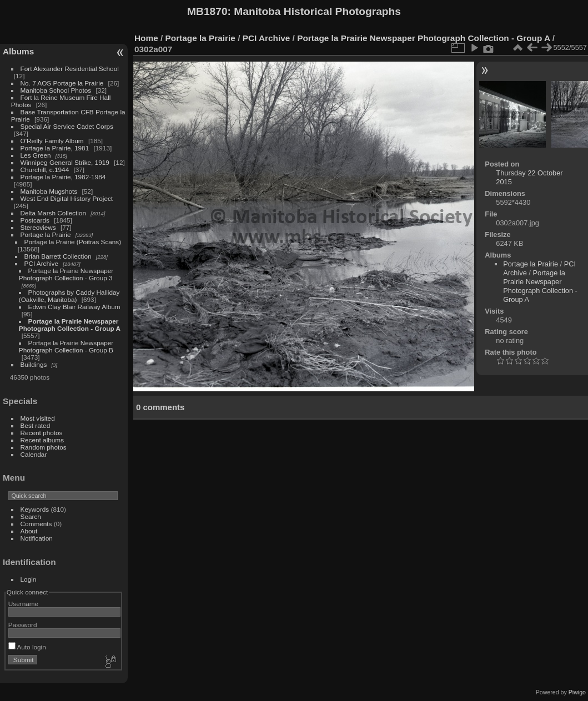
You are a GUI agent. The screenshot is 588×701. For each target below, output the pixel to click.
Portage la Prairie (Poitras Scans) (73, 242)
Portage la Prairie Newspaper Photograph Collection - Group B (66, 346)
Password (23, 625)
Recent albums (42, 440)
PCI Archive (41, 263)
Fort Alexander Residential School (70, 69)
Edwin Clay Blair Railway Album (74, 307)
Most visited (38, 418)
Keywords (35, 509)
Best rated (36, 425)
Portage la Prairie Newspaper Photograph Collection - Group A (70, 325)
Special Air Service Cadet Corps (67, 126)
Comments (36, 524)
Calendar (34, 454)
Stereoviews (38, 227)
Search (31, 516)
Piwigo (577, 692)
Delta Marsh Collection (53, 213)
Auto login (27, 647)
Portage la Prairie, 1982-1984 (63, 177)
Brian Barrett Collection (58, 256)
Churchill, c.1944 (45, 170)
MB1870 (207, 11)
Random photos (44, 447)
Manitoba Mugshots (49, 191)
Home (146, 38)
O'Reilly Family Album (52, 141)
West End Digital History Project (67, 198)
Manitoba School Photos (56, 90)
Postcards (35, 220)
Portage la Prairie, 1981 (55, 148)
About (29, 531)
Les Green (36, 155)
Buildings (34, 364)
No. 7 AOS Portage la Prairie (62, 83)
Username (23, 604)
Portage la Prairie (46, 234)
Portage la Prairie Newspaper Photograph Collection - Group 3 (66, 274)
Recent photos (42, 433)
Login (29, 579)
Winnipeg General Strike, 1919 (65, 162)
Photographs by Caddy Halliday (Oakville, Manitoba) (69, 296)
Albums (18, 51)
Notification (37, 538)
